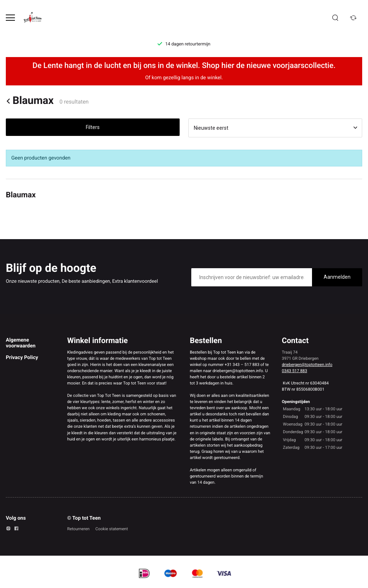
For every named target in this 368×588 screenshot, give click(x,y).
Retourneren (79, 529)
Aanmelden (337, 277)
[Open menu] (10, 18)
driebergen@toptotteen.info (307, 365)
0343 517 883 (295, 371)
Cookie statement (111, 529)
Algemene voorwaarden (21, 343)
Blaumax (30, 101)
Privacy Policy (22, 358)
